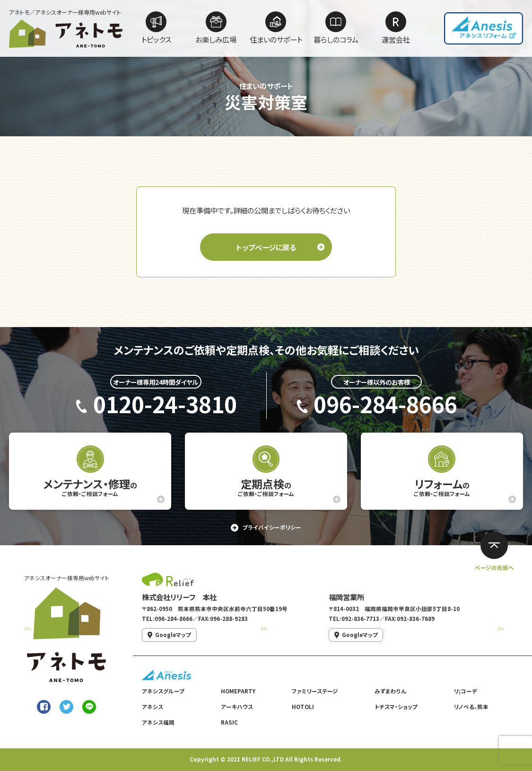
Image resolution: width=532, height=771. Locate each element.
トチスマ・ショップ (396, 707)
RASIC (229, 722)
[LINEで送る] (89, 707)
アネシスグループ (163, 691)
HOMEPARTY (238, 691)
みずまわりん (390, 691)
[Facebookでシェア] (44, 707)
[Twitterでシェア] (66, 707)
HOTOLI (303, 707)
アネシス (153, 707)
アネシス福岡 (158, 722)
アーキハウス (237, 707)
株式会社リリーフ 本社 (179, 597)
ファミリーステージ (315, 691)
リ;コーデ (466, 691)
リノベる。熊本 (471, 707)
